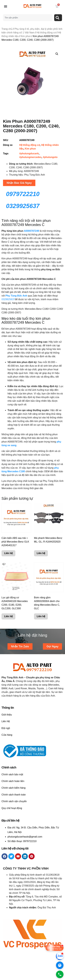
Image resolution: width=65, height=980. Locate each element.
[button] (5, 6)
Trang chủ (7, 29)
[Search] (58, 18)
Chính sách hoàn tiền (13, 781)
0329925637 (8, 299)
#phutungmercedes (30, 157)
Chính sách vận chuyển (14, 801)
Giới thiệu (7, 715)
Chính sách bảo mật (12, 774)
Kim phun (26, 36)
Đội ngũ (6, 728)
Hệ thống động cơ (46, 33)
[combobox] (28, 18)
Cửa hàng (7, 735)
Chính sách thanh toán (14, 795)
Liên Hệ (6, 721)
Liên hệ (8, 553)
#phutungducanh (29, 153)
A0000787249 (32, 231)
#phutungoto (50, 157)
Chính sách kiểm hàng (13, 788)
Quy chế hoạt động (12, 808)
